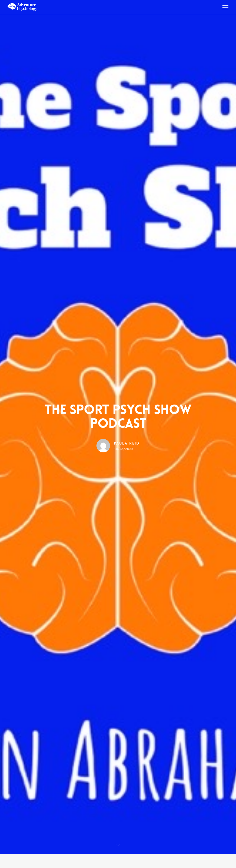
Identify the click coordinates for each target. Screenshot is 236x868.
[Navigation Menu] (225, 7)
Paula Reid (127, 443)
